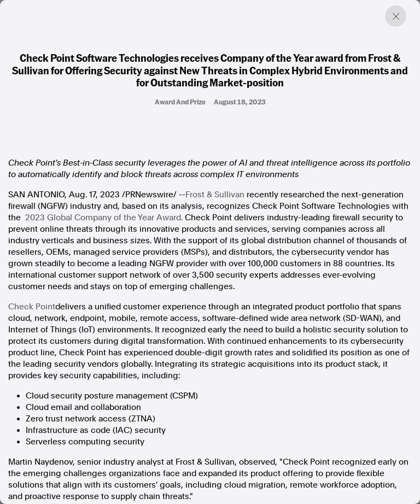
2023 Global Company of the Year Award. (104, 218)
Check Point (32, 307)
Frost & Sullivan (215, 195)
